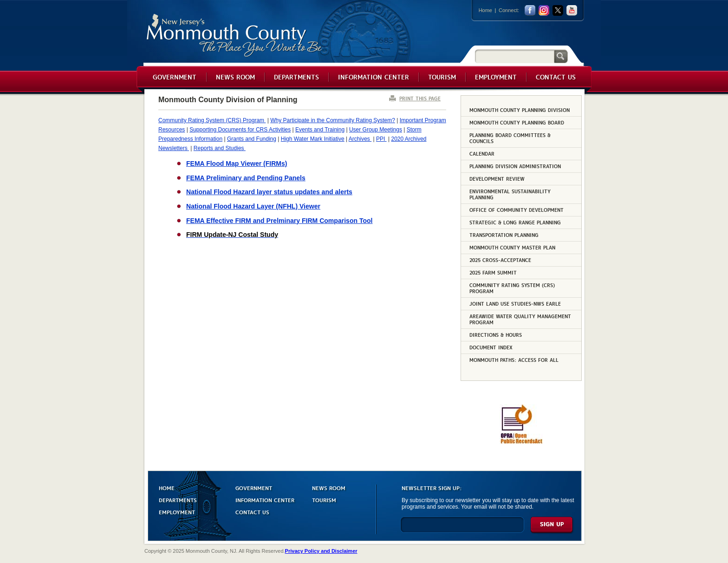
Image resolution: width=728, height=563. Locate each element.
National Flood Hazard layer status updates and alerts (269, 192)
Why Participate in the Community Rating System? (333, 120)
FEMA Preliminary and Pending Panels (246, 178)
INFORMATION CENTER (265, 500)
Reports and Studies (220, 148)
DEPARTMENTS (178, 500)
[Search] (514, 56)
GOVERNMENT (254, 488)
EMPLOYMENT (177, 512)
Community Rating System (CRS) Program (212, 120)
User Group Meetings (376, 130)
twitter (558, 10)
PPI (381, 139)
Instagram (544, 10)
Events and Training (320, 130)
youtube (572, 10)
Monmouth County (235, 36)
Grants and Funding (252, 139)
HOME (167, 488)
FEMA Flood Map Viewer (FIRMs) (237, 164)
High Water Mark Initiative (313, 139)
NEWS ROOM (329, 488)
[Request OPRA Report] (521, 442)
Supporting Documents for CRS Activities (240, 130)
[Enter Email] (462, 529)
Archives (360, 139)
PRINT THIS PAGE (420, 98)
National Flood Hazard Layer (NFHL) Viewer (253, 206)
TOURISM (324, 500)
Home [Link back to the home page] (485, 10)
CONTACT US (252, 512)
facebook (530, 10)
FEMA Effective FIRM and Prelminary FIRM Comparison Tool (279, 221)
